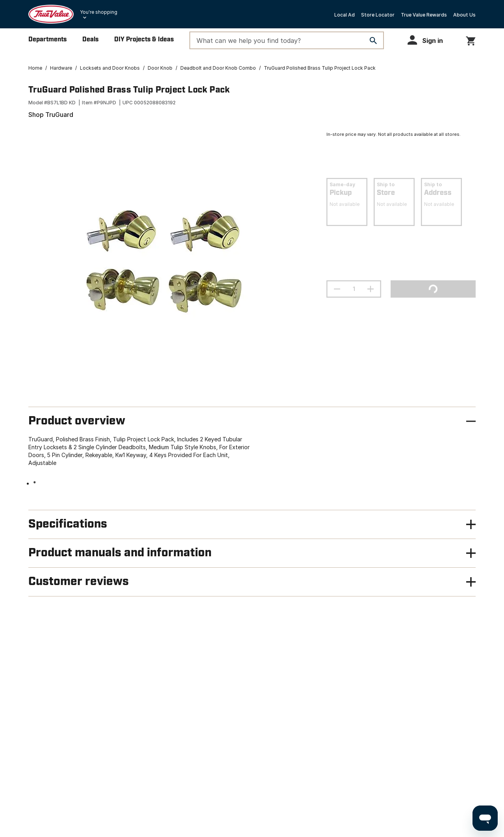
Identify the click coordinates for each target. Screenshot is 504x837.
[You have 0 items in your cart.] (471, 40)
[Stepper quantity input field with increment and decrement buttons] (354, 289)
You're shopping (99, 12)
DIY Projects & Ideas (144, 40)
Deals (90, 40)
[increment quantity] (371, 289)
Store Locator (378, 15)
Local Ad (345, 15)
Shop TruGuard (51, 115)
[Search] (373, 41)
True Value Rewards (424, 15)
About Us (464, 15)
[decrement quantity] (337, 289)
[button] (429, 40)
